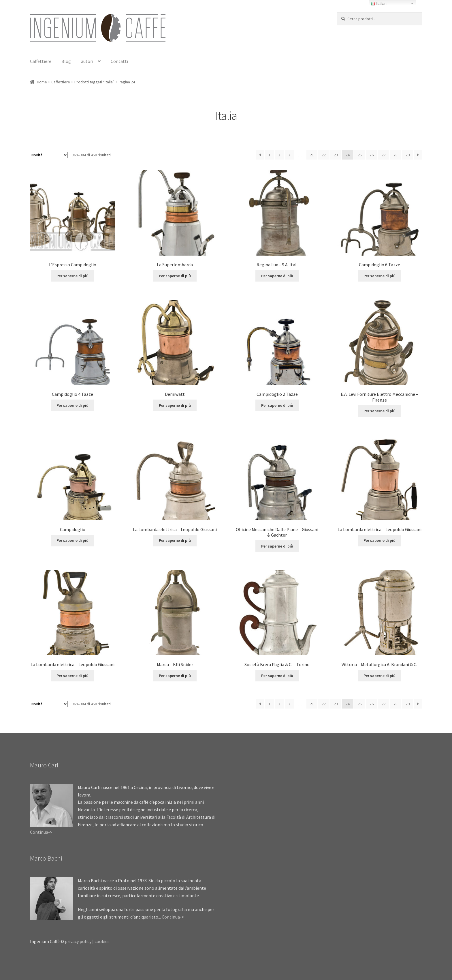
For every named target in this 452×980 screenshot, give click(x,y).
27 (384, 155)
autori (87, 61)
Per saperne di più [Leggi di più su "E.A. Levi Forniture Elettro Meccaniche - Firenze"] (380, 411)
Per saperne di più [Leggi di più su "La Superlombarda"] (175, 276)
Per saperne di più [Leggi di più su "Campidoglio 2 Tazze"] (277, 405)
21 (312, 155)
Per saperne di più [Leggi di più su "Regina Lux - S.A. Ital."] (277, 276)
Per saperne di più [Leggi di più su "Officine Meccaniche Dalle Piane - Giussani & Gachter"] (277, 546)
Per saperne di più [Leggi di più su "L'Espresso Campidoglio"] (72, 276)
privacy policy (78, 941)
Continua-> (41, 832)
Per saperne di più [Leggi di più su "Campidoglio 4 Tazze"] (72, 405)
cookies (102, 941)
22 (324, 155)
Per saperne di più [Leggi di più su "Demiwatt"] (175, 405)
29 (408, 155)
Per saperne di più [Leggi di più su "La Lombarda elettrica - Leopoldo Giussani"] (175, 540)
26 (372, 155)
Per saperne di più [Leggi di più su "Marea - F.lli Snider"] (175, 676)
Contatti (119, 61)
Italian (379, 4)
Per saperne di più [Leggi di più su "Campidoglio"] (72, 540)
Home (42, 82)
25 (360, 155)
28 (395, 155)
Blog (66, 61)
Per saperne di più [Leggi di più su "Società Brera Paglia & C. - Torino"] (277, 676)
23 (336, 155)
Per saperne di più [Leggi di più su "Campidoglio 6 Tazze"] (380, 276)
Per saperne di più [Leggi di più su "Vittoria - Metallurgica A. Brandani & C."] (380, 676)
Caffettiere (41, 61)
